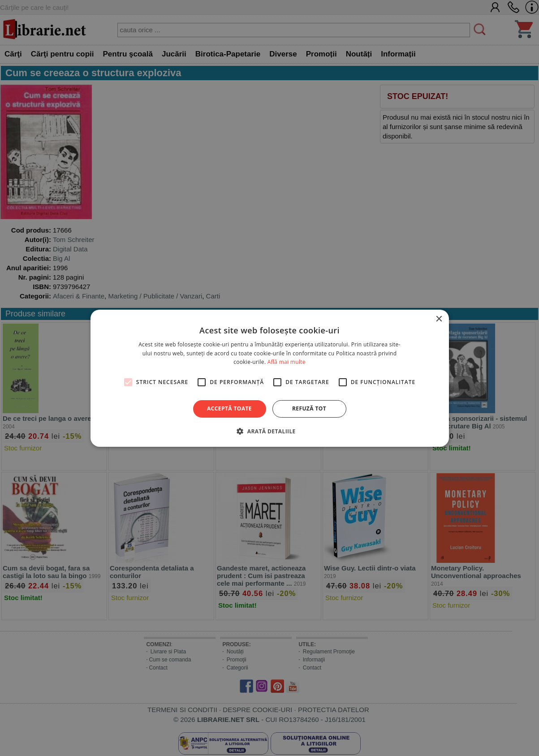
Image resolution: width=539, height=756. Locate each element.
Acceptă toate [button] (229, 408)
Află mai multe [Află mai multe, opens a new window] (287, 362)
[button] (269, 431)
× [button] (439, 319)
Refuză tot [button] (309, 408)
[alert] (269, 378)
